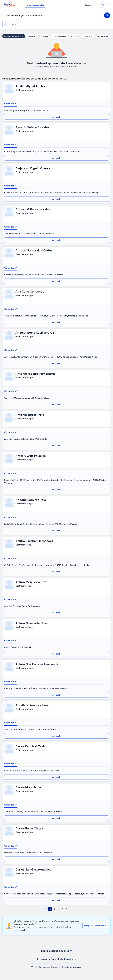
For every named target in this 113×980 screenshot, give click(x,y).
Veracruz (32, 36)
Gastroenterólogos (48, 967)
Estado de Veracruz (14, 36)
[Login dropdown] (105, 5)
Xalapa (45, 36)
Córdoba (88, 36)
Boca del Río (103, 36)
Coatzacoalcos (60, 36)
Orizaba (75, 36)
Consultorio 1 (11, 104)
